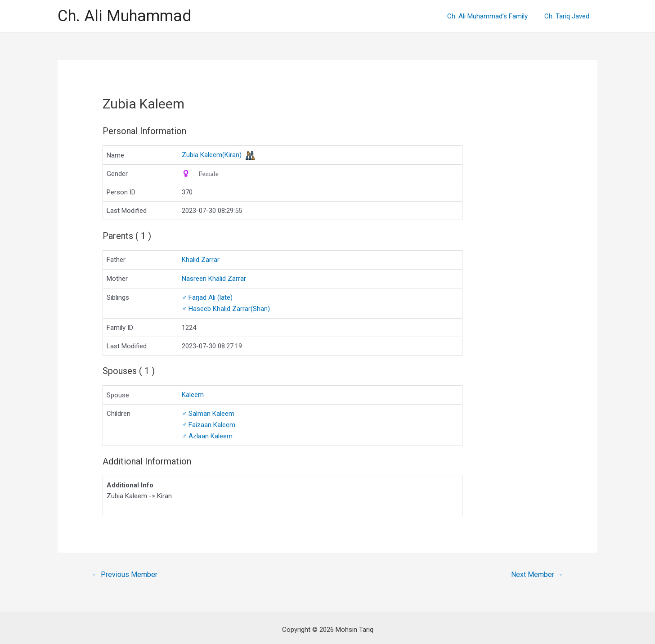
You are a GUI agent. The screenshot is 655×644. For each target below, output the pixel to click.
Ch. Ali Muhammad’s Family (492, 16)
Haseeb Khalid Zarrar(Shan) (226, 307)
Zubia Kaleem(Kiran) (212, 155)
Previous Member (125, 571)
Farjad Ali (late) (207, 297)
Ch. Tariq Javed (568, 16)
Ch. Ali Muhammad (124, 16)
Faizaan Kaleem (209, 422)
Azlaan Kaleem (207, 433)
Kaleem (193, 393)
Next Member (537, 571)
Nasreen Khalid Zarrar (214, 278)
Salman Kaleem (208, 411)
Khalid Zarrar (201, 260)
